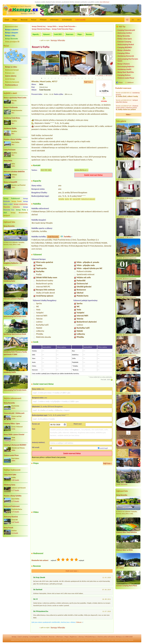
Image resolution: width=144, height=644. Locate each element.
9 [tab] (69, 78)
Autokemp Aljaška (10, 128)
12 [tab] (79, 78)
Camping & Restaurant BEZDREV (15, 445)
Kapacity (36, 34)
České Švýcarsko (53, 237)
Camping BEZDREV (125, 47)
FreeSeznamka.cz (11, 85)
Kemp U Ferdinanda (11, 107)
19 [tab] (102, 78)
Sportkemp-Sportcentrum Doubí (15, 334)
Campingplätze (34, 637)
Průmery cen (10, 73)
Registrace (73, 637)
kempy (14, 637)
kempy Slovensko (11, 39)
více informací (104, 2)
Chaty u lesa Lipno (125, 39)
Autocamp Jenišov (125, 33)
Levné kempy (10, 79)
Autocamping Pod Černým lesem (15, 316)
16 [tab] (92, 78)
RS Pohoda (136, 100)
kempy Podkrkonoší (12, 199)
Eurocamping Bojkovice (126, 66)
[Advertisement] (16, 551)
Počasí (34, 20)
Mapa (15, 20)
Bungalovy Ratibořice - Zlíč (13, 263)
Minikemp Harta (10, 485)
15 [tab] (89, 78)
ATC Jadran (120, 568)
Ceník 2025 (58, 34)
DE (133, 20)
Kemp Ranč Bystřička (126, 72)
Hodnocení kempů (12, 70)
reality (48, 640)
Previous (33, 64)
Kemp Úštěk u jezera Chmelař (14, 435)
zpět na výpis (45, 40)
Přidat (121, 82)
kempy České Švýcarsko (67, 26)
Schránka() (67, 20)
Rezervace (70, 34)
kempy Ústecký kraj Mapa (41, 29)
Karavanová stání (11, 26)
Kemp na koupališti (10, 182)
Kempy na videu (11, 67)
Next (111, 64)
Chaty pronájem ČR (12, 42)
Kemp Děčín (8, 161)
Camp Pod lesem (10, 150)
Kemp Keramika (9, 226)
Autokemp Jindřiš (10, 372)
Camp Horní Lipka (10, 475)
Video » (129, 115)
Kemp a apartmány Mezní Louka (15, 98)
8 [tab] (65, 78)
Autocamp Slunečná (11, 517)
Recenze (24, 20)
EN (138, 20)
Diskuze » (79, 622)
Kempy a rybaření (12, 30)
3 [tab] (48, 78)
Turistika (67, 237)
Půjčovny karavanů (12, 82)
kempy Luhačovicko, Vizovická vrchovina (16, 206)
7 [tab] (62, 78)
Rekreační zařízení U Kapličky (14, 299)
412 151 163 (46, 170)
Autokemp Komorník (126, 56)
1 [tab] (42, 78)
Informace (54, 20)
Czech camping (23, 637)
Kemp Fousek (8, 528)
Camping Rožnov (124, 75)
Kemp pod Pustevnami (12, 506)
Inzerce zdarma (11, 76)
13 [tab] (82, 78)
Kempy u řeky (10, 36)
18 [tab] (99, 78)
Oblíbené (130, 82)
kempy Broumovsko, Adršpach (16, 214)
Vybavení (46, 34)
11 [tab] (75, 78)
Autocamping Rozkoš (126, 44)
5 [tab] (55, 78)
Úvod (7, 20)
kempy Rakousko (129, 640)
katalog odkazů (84, 640)
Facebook (44, 637)
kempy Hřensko (58, 40)
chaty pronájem (106, 640)
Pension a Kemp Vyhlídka (13, 139)
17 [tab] (96, 78)
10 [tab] (72, 78)
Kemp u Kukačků (124, 50)
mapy (94, 640)
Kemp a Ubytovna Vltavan (127, 107)
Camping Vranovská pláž (126, 30)
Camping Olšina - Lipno (12, 424)
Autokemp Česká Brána (12, 118)
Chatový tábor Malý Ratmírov (127, 532)
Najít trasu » (88, 82)
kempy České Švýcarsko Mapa (62, 29)
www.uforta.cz (81, 170)
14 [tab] (85, 78)
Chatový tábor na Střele (125, 550)
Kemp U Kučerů (124, 64)
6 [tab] (58, 78)
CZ (127, 20)
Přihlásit (43, 20)
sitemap (81, 637)
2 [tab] (45, 78)
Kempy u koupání (12, 33)
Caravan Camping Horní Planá (127, 586)
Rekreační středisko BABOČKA (14, 172)
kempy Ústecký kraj (39, 26)
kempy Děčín (52, 26)
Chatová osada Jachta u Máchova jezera (127, 93)
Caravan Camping (124, 42)
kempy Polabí (17, 201)
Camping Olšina (124, 53)
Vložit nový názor (72, 571)
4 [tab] (52, 78)
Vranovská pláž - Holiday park (14, 413)
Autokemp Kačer (9, 281)
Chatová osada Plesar (11, 455)
